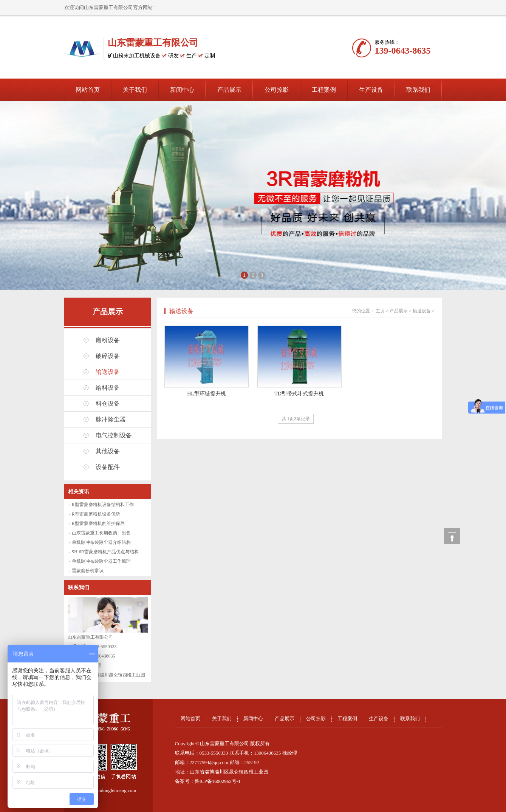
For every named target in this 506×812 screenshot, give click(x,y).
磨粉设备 (108, 340)
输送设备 (108, 372)
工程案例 (324, 90)
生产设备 (371, 90)
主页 (380, 311)
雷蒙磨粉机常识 (88, 571)
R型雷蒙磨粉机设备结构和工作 (103, 505)
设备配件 (108, 467)
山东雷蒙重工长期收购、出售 (101, 533)
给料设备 (108, 388)
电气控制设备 (114, 435)
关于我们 (135, 90)
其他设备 (108, 451)
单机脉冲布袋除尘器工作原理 (101, 561)
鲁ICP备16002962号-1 (218, 781)
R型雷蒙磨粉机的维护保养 (98, 523)
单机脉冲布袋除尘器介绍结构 (101, 542)
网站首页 (88, 90)
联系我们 (418, 90)
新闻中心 (182, 90)
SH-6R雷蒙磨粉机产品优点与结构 (105, 552)
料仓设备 (108, 404)
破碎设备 (108, 356)
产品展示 (229, 90)
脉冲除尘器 (111, 419)
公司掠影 (277, 90)
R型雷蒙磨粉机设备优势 (96, 514)
